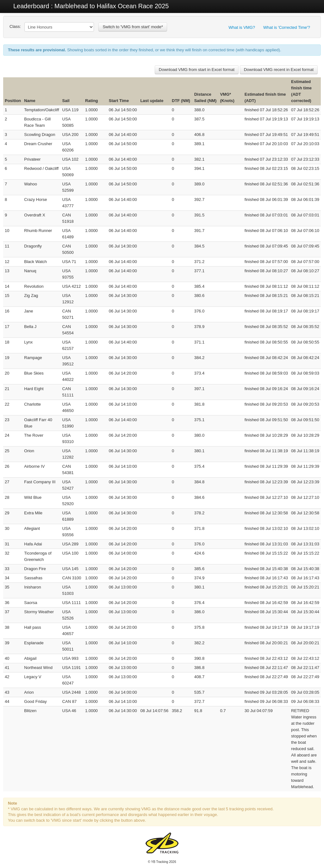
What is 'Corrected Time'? (287, 27)
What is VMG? (242, 27)
